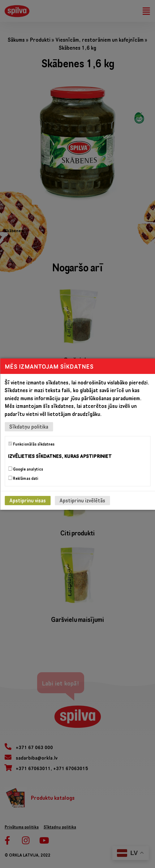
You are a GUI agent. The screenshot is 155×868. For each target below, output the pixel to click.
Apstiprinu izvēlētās (82, 500)
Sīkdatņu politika (29, 427)
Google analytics (26, 469)
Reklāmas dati (23, 478)
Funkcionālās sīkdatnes (31, 444)
